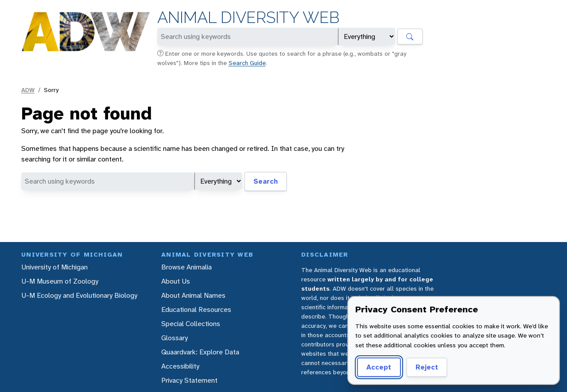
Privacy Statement (189, 380)
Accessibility (180, 366)
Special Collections (191, 324)
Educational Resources (196, 309)
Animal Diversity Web (248, 17)
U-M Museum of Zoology (60, 281)
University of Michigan (54, 267)
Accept (377, 367)
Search (266, 181)
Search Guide (247, 63)
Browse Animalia (186, 267)
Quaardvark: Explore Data (200, 352)
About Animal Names (193, 295)
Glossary (175, 338)
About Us (176, 281)
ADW (28, 90)
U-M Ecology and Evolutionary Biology (79, 295)
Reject (424, 367)
